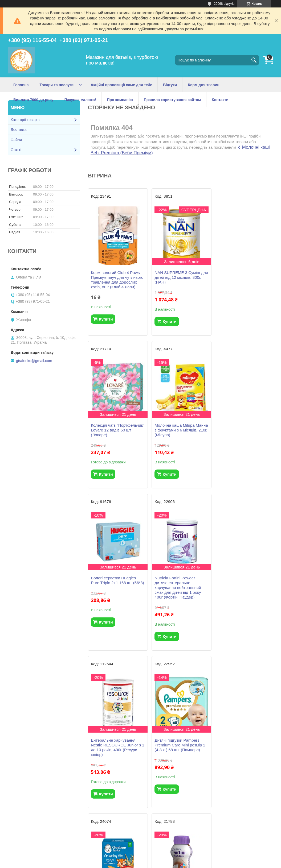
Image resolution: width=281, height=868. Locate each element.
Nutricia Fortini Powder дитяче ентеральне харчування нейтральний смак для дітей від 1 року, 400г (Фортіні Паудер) (240, 435)
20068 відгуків (224, 4)
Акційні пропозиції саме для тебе (121, 85)
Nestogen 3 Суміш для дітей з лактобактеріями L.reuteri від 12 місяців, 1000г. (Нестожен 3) (180, 757)
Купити (106, 319)
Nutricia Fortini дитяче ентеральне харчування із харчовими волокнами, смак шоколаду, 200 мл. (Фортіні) (117, 757)
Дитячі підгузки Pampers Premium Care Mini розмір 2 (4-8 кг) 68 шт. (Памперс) (179, 592)
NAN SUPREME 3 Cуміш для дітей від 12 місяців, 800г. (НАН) (177, 277)
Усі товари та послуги (179, 827)
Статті (16, 150)
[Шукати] (254, 60)
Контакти (220, 100)
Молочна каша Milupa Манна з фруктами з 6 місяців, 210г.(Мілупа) (111, 430)
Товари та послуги (57, 85)
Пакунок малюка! (80, 100)
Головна (21, 85)
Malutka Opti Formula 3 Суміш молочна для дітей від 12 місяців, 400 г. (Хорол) (243, 755)
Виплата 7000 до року (33, 100)
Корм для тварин (203, 85)
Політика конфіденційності (169, 863)
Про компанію (120, 100)
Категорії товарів (25, 120)
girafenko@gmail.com (34, 361)
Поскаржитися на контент (127, 863)
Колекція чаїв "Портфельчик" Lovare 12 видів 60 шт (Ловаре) (240, 277)
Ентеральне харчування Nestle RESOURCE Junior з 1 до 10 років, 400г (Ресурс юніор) (116, 595)
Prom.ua (165, 853)
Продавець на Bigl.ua (140, 858)
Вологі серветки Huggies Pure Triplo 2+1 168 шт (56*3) (180, 428)
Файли (16, 140)
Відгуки (170, 85)
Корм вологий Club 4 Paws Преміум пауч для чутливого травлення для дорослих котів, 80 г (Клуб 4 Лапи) (117, 280)
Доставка (19, 130)
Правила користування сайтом (172, 100)
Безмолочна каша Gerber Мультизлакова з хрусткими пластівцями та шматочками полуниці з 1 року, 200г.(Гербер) (243, 597)
